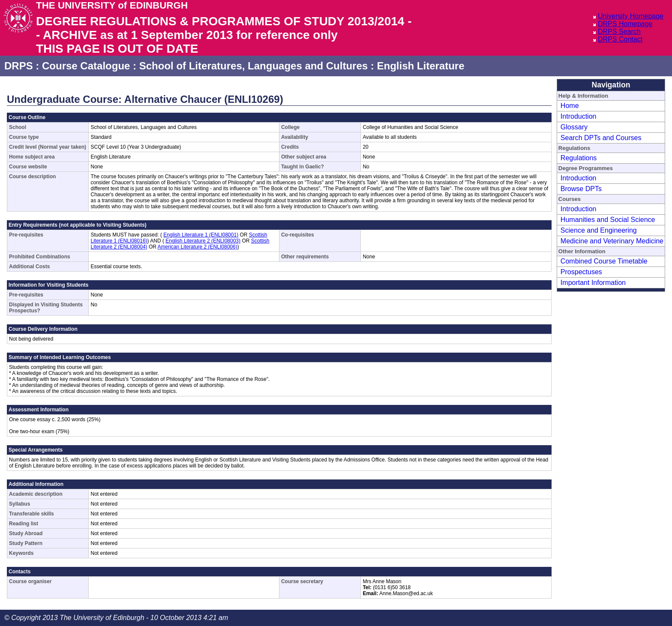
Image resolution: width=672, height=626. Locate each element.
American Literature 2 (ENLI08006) (198, 247)
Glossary (574, 127)
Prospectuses (581, 272)
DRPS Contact (620, 39)
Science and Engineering (599, 230)
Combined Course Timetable (604, 261)
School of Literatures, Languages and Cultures (253, 66)
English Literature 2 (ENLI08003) (203, 241)
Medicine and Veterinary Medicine (612, 241)
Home (570, 106)
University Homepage (631, 16)
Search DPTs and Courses (601, 138)
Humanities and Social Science (608, 220)
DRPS (19, 66)
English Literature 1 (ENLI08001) (201, 235)
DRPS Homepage (625, 24)
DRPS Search (619, 31)
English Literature (420, 66)
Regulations (579, 158)
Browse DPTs (581, 189)
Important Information (593, 283)
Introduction (579, 116)
